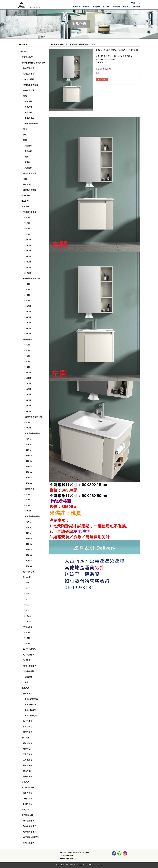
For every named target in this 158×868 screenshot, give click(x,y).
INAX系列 (26, 196)
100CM (28, 240)
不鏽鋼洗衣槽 (29, 489)
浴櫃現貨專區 (29, 74)
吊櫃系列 (27, 660)
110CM (29, 456)
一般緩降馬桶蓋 (31, 124)
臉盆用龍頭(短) (31, 705)
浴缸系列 (25, 738)
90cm (27, 610)
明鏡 (26, 682)
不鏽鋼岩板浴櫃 (30, 212)
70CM (27, 223)
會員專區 (126, 7)
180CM (28, 267)
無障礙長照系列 (30, 832)
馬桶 (25, 96)
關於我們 (76, 7)
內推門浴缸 (28, 799)
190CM (29, 483)
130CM (28, 251)
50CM (27, 345)
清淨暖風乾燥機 (30, 173)
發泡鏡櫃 (28, 677)
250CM (28, 273)
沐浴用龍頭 (28, 721)
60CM (27, 218)
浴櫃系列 (25, 207)
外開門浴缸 (28, 804)
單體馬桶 (28, 107)
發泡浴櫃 (27, 577)
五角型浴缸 (28, 754)
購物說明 (116, 7)
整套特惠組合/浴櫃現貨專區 (33, 63)
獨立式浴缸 (28, 743)
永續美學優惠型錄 (31, 85)
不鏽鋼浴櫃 (28, 339)
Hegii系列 (26, 201)
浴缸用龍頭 (28, 727)
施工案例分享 (27, 815)
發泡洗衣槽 (28, 627)
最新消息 (86, 7)
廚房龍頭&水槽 (30, 190)
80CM (27, 229)
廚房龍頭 (28, 168)
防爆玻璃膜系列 (30, 826)
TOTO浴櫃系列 (30, 649)
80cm (27, 605)
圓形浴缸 (27, 749)
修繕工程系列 (29, 843)
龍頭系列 (25, 688)
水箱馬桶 (28, 113)
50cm (27, 588)
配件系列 (25, 782)
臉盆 (25, 135)
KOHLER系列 (28, 79)
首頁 (54, 44)
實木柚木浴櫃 (29, 572)
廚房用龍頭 (28, 732)
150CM (28, 256)
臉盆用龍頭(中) (31, 710)
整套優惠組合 (29, 68)
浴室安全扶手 (27, 57)
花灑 (26, 157)
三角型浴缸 (28, 760)
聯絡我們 (136, 7)
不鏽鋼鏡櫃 (29, 671)
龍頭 (25, 140)
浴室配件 (27, 184)
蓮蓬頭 (27, 162)
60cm (27, 594)
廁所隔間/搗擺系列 (31, 837)
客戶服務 (106, 7)
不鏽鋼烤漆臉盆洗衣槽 (33, 417)
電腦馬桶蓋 (29, 118)
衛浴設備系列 (29, 821)
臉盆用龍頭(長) (31, 716)
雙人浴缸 (27, 771)
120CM (28, 245)
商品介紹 (96, 7)
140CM (28, 317)
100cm (28, 616)
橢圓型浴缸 (28, 776)
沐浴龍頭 (28, 151)
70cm (27, 599)
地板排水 (25, 810)
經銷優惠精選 (29, 90)
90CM (27, 234)
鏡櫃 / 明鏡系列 (30, 666)
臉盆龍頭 (28, 146)
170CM (29, 478)
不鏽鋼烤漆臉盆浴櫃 (32, 278)
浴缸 (25, 179)
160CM (28, 262)
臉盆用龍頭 (28, 693)
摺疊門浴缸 (28, 793)
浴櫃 (25, 129)
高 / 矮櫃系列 (29, 655)
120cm (28, 622)
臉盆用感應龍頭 (31, 699)
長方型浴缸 (28, 765)
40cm (27, 583)
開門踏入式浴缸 (28, 788)
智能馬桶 (28, 101)
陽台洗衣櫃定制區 (32, 433)
